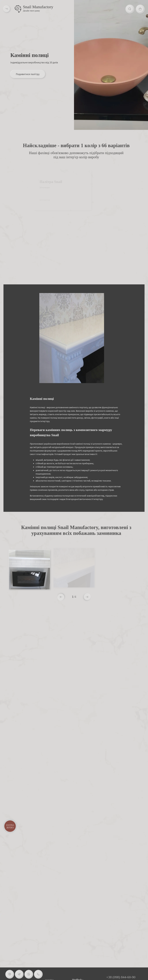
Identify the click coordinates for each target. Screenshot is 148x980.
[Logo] (18, 9)
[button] (87, 597)
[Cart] (140, 9)
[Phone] (38, 974)
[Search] (130, 9)
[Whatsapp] (29, 974)
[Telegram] (19, 974)
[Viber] (10, 974)
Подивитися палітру (27, 74)
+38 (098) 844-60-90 (121, 977)
